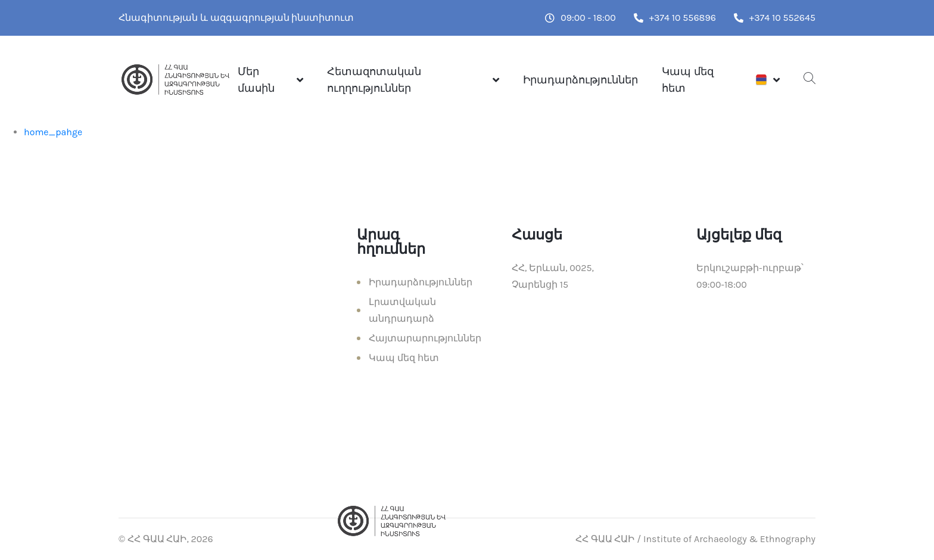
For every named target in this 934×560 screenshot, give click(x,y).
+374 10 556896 (675, 18)
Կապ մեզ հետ (687, 80)
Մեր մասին (256, 80)
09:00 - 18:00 (580, 18)
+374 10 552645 (775, 18)
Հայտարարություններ (425, 338)
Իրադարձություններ (580, 80)
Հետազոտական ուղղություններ (374, 80)
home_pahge (53, 132)
